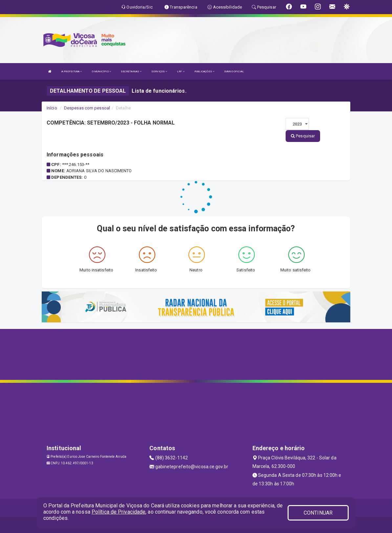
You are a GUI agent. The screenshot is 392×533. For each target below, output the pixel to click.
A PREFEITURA (72, 71)
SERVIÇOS (159, 71)
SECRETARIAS (131, 71)
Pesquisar (303, 136)
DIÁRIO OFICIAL (234, 71)
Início (52, 108)
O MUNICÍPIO (101, 71)
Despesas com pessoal (87, 108)
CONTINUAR (318, 513)
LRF (181, 71)
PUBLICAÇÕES (204, 71)
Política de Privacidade (119, 512)
